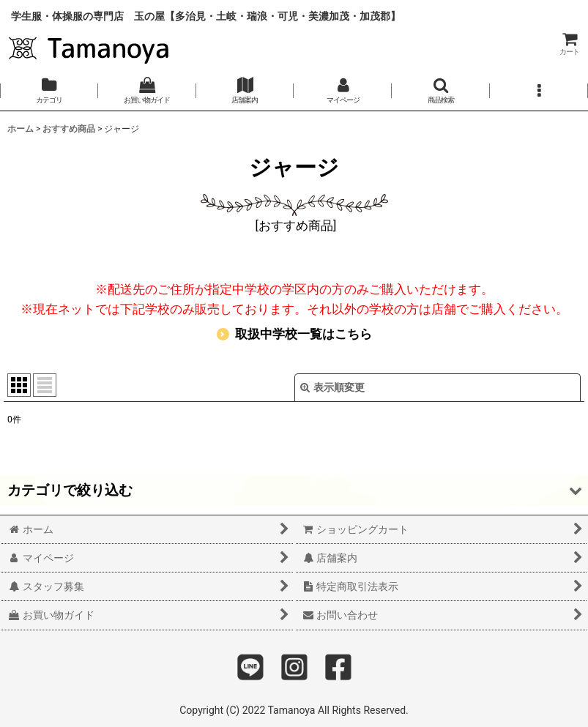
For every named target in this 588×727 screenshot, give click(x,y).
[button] (441, 91)
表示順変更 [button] (332, 387)
